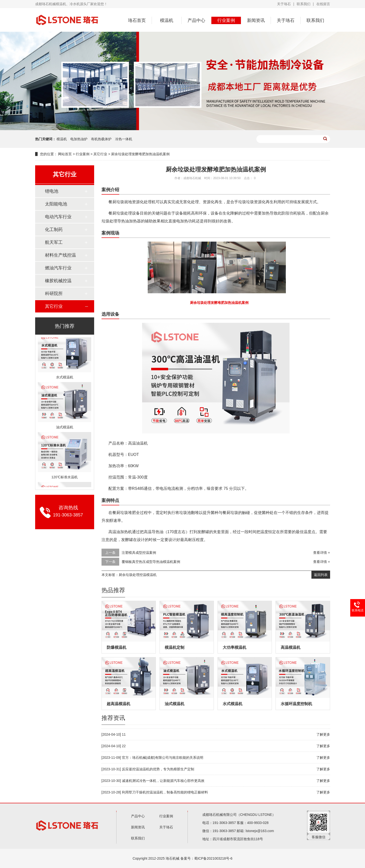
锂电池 (52, 191)
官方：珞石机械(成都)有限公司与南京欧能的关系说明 (163, 758)
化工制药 (54, 230)
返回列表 (321, 575)
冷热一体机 (124, 139)
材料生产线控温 (60, 255)
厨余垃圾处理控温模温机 (138, 575)
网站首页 (65, 154)
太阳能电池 (56, 204)
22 (124, 746)
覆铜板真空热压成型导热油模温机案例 (151, 562)
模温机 (167, 20)
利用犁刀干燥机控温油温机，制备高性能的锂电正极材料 (165, 792)
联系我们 (304, 4)
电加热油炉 (79, 139)
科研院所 (54, 294)
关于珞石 (284, 4)
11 (124, 734)
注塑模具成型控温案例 (139, 553)
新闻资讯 (256, 20)
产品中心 (196, 20)
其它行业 (100, 154)
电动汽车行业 (58, 217)
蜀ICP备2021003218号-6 (213, 858)
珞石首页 (137, 20)
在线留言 (323, 4)
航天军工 (54, 242)
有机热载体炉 (102, 139)
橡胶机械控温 (58, 281)
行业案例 (226, 20)
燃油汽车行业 (58, 268)
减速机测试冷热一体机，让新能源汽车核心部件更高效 (163, 781)
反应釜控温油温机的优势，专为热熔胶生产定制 (158, 769)
